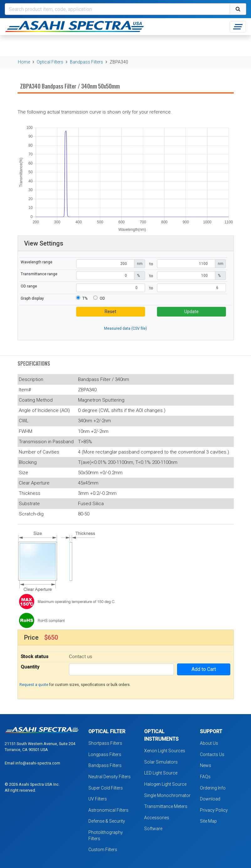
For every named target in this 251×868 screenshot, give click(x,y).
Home (24, 62)
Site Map (208, 821)
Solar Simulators (161, 762)
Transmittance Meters (166, 806)
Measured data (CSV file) (125, 328)
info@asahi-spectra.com (38, 763)
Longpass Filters (105, 754)
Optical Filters (50, 62)
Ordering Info (213, 788)
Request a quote (34, 685)
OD (102, 298)
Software (153, 829)
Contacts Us (212, 754)
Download (210, 799)
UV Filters (98, 799)
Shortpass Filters (105, 743)
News (206, 765)
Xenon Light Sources (165, 751)
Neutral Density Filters (110, 777)
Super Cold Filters (106, 788)
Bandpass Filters (86, 62)
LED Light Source (161, 773)
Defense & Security (107, 821)
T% (85, 298)
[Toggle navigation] (238, 27)
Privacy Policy (214, 810)
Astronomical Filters (108, 810)
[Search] (117, 9)
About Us (209, 743)
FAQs (205, 777)
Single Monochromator (167, 795)
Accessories (157, 818)
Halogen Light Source (165, 784)
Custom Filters (103, 850)
